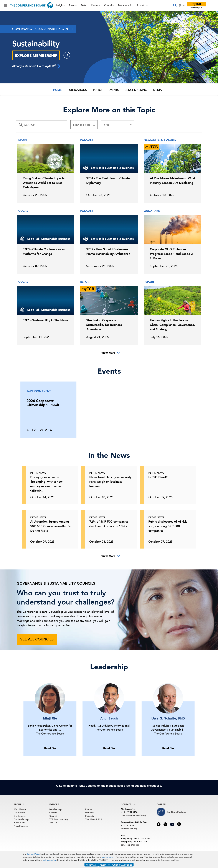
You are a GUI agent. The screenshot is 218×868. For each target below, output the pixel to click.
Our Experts (20, 816)
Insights (60, 5)
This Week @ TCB (94, 819)
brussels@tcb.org (129, 829)
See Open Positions (176, 812)
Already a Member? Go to (36, 66)
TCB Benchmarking (59, 819)
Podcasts (89, 816)
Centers (95, 5)
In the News (19, 823)
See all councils (37, 639)
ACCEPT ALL (91, 865)
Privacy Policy (33, 854)
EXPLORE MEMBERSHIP (36, 56)
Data (84, 5)
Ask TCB (53, 823)
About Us (142, 5)
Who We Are (20, 809)
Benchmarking (136, 90)
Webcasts (90, 813)
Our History (19, 813)
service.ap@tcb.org (130, 845)
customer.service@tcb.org (133, 815)
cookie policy (108, 857)
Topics (98, 90)
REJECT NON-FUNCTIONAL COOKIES (116, 865)
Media (157, 90)
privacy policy (50, 860)
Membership (125, 5)
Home (57, 90)
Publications (77, 90)
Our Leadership (21, 819)
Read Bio (50, 748)
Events (73, 5)
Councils (109, 5)
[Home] (32, 5)
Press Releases (21, 826)
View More (108, 353)
